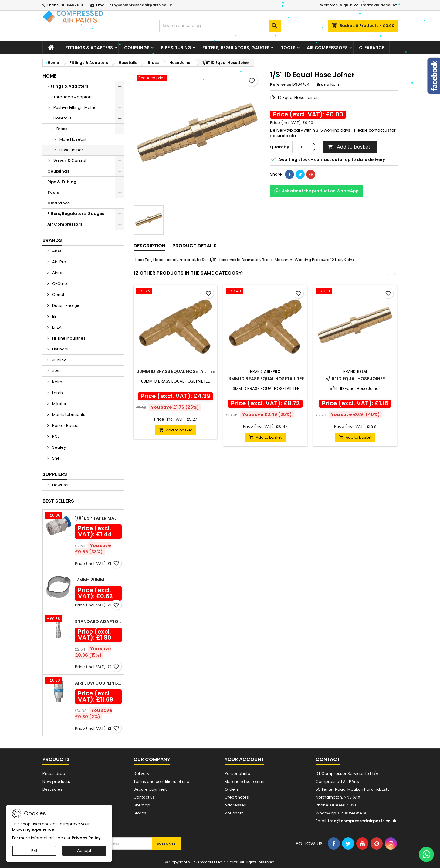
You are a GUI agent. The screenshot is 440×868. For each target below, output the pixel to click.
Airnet (58, 273)
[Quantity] (301, 147)
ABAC (57, 251)
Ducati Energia (66, 305)
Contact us (144, 797)
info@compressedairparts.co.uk (140, 5)
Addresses (235, 805)
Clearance (371, 48)
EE (54, 316)
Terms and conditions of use (161, 781)
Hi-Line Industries (68, 338)
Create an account (378, 5)
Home (49, 76)
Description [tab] (149, 246)
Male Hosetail (73, 139)
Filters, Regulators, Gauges (236, 48)
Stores (140, 813)
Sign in (346, 5)
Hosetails (63, 118)
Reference (281, 85)
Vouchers (234, 813)
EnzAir (58, 327)
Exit (34, 851)
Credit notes (237, 797)
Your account (244, 759)
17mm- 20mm (90, 580)
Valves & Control (70, 161)
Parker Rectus (65, 426)
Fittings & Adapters (89, 48)
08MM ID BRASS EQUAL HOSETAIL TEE (175, 371)
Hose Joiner (71, 150)
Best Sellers (58, 501)
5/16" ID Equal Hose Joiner (355, 379)
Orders (232, 789)
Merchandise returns (245, 781)
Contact (328, 759)
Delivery (141, 774)
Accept (84, 851)
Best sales (52, 789)
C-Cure (59, 284)
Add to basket (349, 147)
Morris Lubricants (68, 415)
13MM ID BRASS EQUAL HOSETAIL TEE (265, 379)
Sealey (59, 447)
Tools (288, 48)
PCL (55, 436)
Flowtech (61, 485)
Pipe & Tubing (176, 48)
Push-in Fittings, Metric (75, 107)
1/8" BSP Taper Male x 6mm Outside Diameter (98, 518)
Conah (58, 295)
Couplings (137, 48)
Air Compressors (327, 48)
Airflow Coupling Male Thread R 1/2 (98, 683)
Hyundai (60, 349)
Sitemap (142, 805)
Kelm (57, 382)
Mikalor (59, 404)
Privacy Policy (86, 838)
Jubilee (59, 360)
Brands (52, 240)
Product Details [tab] (195, 246)
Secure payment (150, 789)
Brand (323, 85)
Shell (56, 458)
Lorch (57, 393)
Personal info (237, 774)
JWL (56, 371)
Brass (62, 129)
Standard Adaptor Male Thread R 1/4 (98, 622)
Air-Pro (59, 262)
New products (56, 781)
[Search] (220, 26)
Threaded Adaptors (73, 97)
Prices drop (54, 774)
